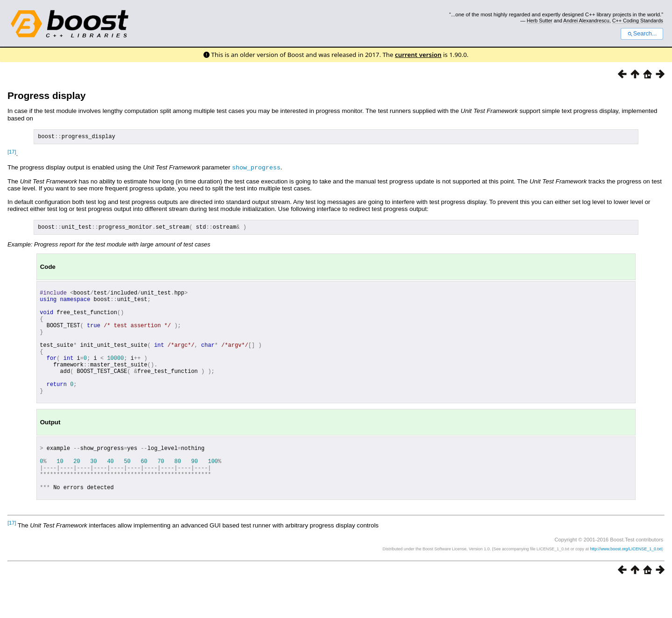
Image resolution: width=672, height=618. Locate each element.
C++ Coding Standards (638, 21)
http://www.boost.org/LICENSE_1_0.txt (626, 583)
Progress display (47, 95)
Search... (642, 34)
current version (418, 55)
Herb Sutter (540, 21)
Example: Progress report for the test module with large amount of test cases (109, 247)
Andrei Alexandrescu (586, 21)
